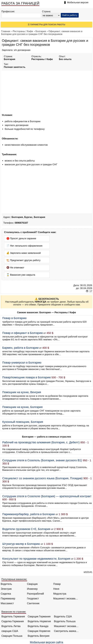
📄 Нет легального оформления (24, 246)
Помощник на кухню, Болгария (22, 407)
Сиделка (6, 594)
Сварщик (32, 584)
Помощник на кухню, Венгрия (22, 392)
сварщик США (10, 631)
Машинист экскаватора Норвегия (66, 626)
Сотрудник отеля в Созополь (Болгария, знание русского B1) (42, 460)
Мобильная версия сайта (47, 642)
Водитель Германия (13, 616)
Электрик (6, 589)
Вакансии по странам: (14, 612)
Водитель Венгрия (39, 636)
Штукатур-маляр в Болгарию (21, 544)
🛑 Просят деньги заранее (21, 238)
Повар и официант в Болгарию (23, 333)
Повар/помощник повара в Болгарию (27, 377)
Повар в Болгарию (14, 318)
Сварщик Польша (12, 636)
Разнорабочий (35, 594)
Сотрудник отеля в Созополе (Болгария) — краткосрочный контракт (47, 496)
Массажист (7, 603)
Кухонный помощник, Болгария (23, 422)
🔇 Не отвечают (15, 268)
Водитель (6, 584)
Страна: (46, 11)
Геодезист (33, 599)
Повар (57, 584)
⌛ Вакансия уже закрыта (21, 275)
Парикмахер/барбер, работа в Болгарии (29, 514)
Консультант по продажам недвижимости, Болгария (36, 559)
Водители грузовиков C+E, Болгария (26, 529)
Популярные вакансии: (14, 579)
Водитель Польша (65, 621)
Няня (56, 589)
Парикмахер (8, 599)
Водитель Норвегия (39, 621)
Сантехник (33, 603)
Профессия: (8, 11)
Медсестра (60, 594)
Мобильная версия (78, 2)
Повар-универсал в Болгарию (22, 363)
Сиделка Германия (13, 621)
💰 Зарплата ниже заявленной (24, 253)
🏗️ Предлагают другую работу (23, 260)
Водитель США (63, 616)
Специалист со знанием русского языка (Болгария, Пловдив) (42, 478)
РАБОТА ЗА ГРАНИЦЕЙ (20, 3)
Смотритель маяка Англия (66, 631)
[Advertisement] (47, 92)
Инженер (32, 589)
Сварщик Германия (39, 616)
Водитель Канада (38, 626)
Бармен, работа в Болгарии (20, 348)
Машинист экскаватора (66, 599)
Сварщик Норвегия (39, 631)
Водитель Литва (11, 626)
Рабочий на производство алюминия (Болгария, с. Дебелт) (41, 442)
